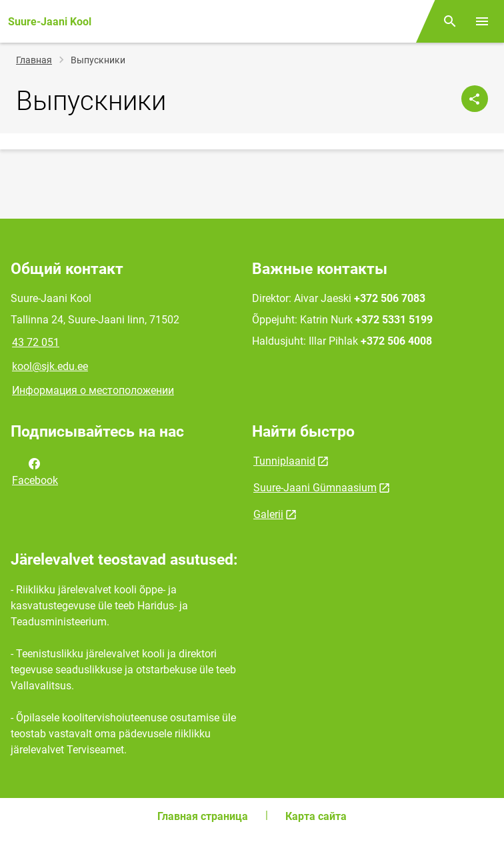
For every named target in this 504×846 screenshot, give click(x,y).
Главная (34, 60)
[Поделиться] (475, 99)
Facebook (35, 471)
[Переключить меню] (482, 21)
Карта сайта (316, 816)
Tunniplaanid (284, 461)
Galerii (268, 514)
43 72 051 (36, 342)
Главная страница (203, 816)
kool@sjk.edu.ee (50, 366)
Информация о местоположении (93, 390)
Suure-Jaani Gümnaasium (315, 488)
